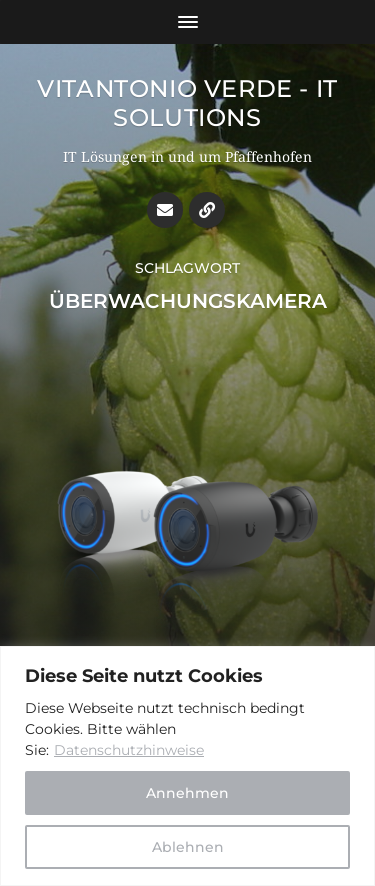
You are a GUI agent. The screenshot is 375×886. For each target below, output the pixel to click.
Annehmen (187, 793)
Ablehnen (188, 847)
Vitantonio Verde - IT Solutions (187, 103)
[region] (187, 766)
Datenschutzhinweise (129, 750)
